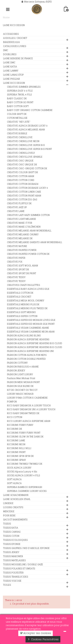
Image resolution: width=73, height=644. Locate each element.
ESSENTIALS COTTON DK (20, 293)
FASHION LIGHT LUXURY (20, 374)
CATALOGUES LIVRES (15, 46)
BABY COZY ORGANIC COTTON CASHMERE (30, 110)
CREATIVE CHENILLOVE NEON (23, 141)
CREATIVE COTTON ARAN (21, 176)
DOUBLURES (10, 54)
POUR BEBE (9, 516)
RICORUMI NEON (16, 444)
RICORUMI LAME (16, 441)
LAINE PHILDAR (11, 79)
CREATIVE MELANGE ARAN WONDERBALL (29, 231)
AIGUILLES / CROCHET (15, 38)
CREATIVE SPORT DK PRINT (22, 273)
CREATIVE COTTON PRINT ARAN (24, 196)
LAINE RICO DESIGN (14, 83)
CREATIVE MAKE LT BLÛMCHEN (24, 227)
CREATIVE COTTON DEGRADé (23, 184)
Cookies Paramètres (43, 639)
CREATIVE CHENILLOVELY (21, 153)
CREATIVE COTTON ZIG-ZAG (22, 200)
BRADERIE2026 (11, 42)
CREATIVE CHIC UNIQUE (20, 161)
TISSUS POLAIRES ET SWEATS (19, 569)
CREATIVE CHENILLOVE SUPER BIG (26, 145)
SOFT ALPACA (14, 479)
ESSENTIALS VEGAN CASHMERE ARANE (28, 328)
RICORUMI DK (15, 429)
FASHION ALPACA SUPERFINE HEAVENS (28, 339)
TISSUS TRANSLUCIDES (16, 577)
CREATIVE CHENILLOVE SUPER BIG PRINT (29, 149)
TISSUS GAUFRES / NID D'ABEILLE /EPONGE (26, 548)
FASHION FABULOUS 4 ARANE (23, 367)
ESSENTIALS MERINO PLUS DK (23, 305)
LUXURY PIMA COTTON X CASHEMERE (27, 398)
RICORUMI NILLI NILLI (19, 448)
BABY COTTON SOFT (18, 106)
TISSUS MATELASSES (14, 560)
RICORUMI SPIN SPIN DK (20, 456)
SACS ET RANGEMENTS (15, 520)
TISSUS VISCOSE (12, 581)
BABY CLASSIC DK (17, 99)
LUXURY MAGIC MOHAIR (20, 394)
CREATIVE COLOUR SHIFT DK (22, 172)
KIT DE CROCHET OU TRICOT (22, 390)
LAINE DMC (9, 63)
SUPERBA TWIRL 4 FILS (19, 95)
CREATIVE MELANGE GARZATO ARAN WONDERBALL (35, 242)
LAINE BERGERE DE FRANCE (18, 58)
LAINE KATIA (10, 67)
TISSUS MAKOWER (13, 556)
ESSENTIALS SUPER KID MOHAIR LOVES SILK (31, 320)
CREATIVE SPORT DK (18, 270)
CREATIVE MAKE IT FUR (20, 223)
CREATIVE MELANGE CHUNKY (23, 235)
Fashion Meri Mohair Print (21, 378)
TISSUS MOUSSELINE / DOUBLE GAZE (23, 565)
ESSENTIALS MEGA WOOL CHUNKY (26, 301)
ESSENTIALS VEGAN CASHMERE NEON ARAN (31, 332)
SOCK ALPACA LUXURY (19, 468)
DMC (6, 50)
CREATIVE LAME (16, 211)
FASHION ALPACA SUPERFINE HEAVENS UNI (30, 351)
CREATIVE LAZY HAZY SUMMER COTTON (28, 215)
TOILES (7, 585)
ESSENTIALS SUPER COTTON (22, 316)
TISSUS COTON (11, 536)
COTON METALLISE (17, 118)
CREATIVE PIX (15, 262)
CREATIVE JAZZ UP (17, 207)
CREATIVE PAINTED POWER (22, 250)
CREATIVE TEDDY (16, 277)
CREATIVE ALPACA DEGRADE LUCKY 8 (27, 126)
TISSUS (7, 524)
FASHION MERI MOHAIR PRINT (23, 382)
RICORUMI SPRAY (16, 460)
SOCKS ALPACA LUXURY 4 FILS (23, 476)
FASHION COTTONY (17, 363)
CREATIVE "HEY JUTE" (19, 122)
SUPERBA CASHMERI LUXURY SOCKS (27, 491)
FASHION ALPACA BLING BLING (24, 336)
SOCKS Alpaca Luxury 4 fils (22, 472)
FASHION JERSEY (16, 371)
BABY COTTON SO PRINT (20, 102)
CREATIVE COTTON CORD (21, 180)
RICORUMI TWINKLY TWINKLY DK (25, 464)
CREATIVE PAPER (16, 258)
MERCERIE (9, 511)
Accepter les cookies (36, 633)
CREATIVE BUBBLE (17, 134)
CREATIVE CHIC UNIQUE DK (22, 165)
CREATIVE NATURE (17, 246)
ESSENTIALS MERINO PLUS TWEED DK (27, 308)
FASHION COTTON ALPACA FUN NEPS (27, 355)
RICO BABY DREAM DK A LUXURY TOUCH (29, 406)
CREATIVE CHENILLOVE (20, 137)
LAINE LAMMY (11, 71)
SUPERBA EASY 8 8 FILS (20, 91)
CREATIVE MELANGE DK (20, 238)
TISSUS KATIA (11, 528)
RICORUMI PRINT (16, 452)
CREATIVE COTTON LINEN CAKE (24, 192)
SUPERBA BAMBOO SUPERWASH (25, 487)
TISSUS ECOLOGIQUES (15, 540)
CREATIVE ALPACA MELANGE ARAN (26, 130)
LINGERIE (8, 503)
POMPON (12, 402)
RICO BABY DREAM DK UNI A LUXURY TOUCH (31, 409)
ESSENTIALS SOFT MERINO (21, 312)
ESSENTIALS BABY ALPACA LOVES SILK (28, 289)
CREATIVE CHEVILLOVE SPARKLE (25, 157)
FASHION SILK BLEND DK (20, 386)
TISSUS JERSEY (11, 552)
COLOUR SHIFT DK (17, 114)
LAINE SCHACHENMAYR (16, 495)
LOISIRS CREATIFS (13, 507)
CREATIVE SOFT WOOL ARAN (22, 266)
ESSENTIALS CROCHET (19, 297)
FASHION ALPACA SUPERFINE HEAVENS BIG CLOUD (35, 343)
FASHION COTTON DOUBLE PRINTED (26, 359)
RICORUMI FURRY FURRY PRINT (24, 433)
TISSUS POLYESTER (13, 573)
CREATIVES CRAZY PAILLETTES (23, 285)
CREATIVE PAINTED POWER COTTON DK (28, 254)
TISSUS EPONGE (12, 544)
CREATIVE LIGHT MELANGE (22, 219)
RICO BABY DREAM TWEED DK (23, 413)
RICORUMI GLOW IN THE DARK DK (25, 437)
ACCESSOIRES (11, 34)
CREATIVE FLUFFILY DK (19, 203)
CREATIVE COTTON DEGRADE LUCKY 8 (27, 188)
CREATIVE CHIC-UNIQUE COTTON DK (27, 168)
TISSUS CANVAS (12, 532)
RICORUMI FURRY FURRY (20, 425)
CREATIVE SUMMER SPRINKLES (24, 87)
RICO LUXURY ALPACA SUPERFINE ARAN (29, 421)
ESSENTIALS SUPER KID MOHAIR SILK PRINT (31, 324)
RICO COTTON (15, 417)
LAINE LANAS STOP (13, 75)
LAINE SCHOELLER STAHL (17, 499)
